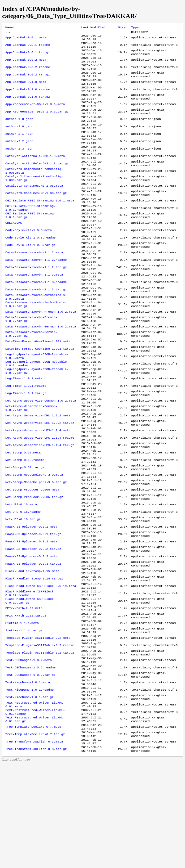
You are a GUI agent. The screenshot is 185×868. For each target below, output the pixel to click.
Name (10, 28)
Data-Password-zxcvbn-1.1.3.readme (36, 319)
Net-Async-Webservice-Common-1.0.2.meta (41, 454)
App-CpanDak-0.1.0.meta (26, 90)
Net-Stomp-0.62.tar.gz (25, 530)
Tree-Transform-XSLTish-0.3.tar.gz (36, 852)
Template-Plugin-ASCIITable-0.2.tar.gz (40, 742)
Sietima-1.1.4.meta (22, 708)
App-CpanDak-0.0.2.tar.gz (28, 82)
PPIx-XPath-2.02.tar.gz (26, 700)
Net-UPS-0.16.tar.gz (23, 590)
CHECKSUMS (14, 251)
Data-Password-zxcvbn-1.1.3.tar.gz (36, 327)
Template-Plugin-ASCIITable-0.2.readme (40, 734)
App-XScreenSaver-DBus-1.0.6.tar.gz (37, 124)
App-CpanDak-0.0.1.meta (26, 39)
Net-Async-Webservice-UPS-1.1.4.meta (38, 488)
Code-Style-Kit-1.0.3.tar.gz (30, 276)
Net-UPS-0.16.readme (23, 581)
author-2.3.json (19, 166)
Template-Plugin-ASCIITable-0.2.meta (38, 725)
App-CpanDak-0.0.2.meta (26, 65)
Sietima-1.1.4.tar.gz (24, 717)
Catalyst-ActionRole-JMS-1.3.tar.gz (37, 183)
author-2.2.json (19, 158)
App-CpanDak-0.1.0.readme (28, 98)
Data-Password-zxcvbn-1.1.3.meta (34, 310)
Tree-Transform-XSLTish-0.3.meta (34, 844)
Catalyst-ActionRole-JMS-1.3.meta (35, 175)
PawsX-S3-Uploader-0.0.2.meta (31, 615)
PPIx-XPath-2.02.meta (24, 691)
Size (123, 28)
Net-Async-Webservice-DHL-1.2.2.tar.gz (40, 480)
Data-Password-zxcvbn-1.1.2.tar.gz (36, 302)
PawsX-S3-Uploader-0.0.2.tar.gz (33, 624)
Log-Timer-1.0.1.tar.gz (26, 446)
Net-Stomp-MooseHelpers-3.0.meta (34, 539)
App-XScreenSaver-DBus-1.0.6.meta (35, 115)
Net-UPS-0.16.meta (21, 573)
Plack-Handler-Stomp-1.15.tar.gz (34, 658)
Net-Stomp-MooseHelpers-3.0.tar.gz (36, 547)
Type (136, 28)
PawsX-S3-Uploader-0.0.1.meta (31, 598)
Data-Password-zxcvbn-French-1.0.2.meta (41, 353)
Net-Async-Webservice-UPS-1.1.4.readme (40, 497)
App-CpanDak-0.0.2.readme (28, 73)
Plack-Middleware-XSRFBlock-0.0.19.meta (41, 666)
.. (7, 33)
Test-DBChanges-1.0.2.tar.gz (30, 768)
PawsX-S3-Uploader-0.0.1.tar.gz (33, 607)
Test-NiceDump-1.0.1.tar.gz (29, 793)
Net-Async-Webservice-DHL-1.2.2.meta (38, 471)
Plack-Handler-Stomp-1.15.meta (32, 649)
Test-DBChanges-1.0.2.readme (30, 759)
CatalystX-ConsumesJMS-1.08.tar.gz (36, 217)
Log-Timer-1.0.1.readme (26, 437)
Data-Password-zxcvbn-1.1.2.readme (36, 293)
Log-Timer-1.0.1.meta (24, 429)
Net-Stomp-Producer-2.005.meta (32, 556)
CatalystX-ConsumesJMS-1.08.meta (34, 209)
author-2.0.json (19, 141)
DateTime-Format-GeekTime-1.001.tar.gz (40, 395)
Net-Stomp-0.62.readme (25, 522)
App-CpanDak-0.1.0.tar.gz (28, 107)
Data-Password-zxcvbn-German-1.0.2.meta (41, 370)
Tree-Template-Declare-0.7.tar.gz (35, 835)
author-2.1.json (19, 149)
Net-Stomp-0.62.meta (23, 514)
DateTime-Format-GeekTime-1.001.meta (38, 386)
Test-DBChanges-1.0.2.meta (29, 751)
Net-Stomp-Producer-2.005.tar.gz (34, 564)
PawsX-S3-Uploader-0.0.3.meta (31, 632)
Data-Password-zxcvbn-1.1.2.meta (34, 285)
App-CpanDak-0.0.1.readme (28, 48)
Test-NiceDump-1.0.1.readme (29, 785)
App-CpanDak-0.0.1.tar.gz (28, 56)
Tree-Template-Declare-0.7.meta (33, 827)
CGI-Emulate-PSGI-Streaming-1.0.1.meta (40, 226)
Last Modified (94, 28)
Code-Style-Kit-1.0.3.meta (29, 259)
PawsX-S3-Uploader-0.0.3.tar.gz (33, 641)
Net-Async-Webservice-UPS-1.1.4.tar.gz (40, 505)
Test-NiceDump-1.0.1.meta (28, 776)
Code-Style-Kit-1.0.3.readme (30, 268)
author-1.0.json (19, 132)
